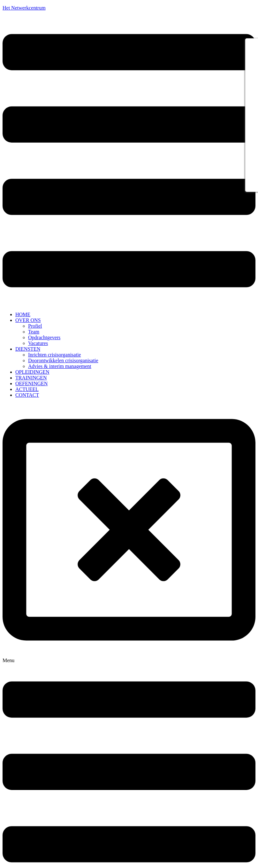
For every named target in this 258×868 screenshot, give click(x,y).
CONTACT (27, 395)
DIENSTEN (28, 349)
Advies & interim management (60, 366)
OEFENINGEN (31, 383)
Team (34, 332)
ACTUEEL (27, 389)
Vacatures (38, 343)
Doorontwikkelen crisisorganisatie (63, 360)
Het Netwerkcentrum (24, 8)
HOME (23, 314)
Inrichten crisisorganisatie (54, 355)
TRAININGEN (31, 378)
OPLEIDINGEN (32, 372)
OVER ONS (28, 320)
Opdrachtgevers (44, 337)
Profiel (35, 326)
